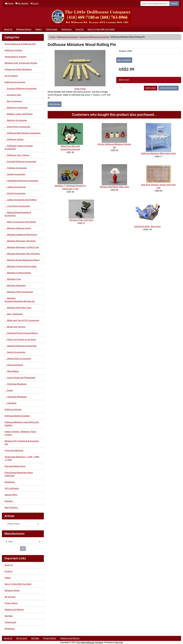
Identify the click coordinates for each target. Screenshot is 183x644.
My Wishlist (22, 3)
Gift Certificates (12, 488)
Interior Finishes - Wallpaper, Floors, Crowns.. (21, 433)
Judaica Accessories (15, 187)
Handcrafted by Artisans (16, 57)
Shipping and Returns (14, 610)
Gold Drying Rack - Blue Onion (147, 226)
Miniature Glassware (15, 286)
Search (174, 3)
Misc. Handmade (14, 314)
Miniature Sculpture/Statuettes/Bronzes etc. (20, 300)
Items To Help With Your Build (101, 29)
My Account (10, 597)
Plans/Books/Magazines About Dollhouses (19, 474)
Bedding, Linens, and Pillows (19, 114)
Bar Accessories (13, 101)
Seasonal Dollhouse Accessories (21, 346)
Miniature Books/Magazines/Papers (22, 260)
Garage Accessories (15, 174)
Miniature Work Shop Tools (18, 308)
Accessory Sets (13, 95)
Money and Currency (15, 327)
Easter (9, 390)
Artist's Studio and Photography (20, 378)
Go (23, 548)
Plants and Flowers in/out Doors (20, 339)
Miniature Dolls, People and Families (21, 63)
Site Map (9, 616)
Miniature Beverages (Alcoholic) (20, 241)
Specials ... (9, 501)
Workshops (66, 29)
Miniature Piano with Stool (81, 220)
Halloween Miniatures (16, 397)
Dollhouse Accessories (67, 37)
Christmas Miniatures (16, 384)
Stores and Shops (14, 365)
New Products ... (12, 507)
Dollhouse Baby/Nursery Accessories (23, 133)
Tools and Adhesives (14, 450)
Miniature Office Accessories (19, 292)
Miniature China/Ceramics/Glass (21, 266)
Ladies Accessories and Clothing (21, 200)
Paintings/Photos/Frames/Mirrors (21, 333)
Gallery (39, 29)
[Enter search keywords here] (155, 4)
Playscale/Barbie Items (15, 466)
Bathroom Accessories (16, 108)
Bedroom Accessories (16, 120)
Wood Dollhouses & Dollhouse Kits (20, 44)
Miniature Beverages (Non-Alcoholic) (22, 254)
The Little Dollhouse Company (90, 642)
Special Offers (11, 495)
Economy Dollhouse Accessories (94, 37)
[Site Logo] (91, 17)
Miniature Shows (24, 29)
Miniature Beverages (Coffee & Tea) (22, 247)
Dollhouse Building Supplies (17, 416)
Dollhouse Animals (13, 409)
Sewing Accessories (15, 352)
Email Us (80, 29)
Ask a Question (124, 60)
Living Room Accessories (17, 206)
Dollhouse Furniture (13, 50)
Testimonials (52, 29)
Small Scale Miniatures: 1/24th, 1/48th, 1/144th (22, 458)
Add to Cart (151, 88)
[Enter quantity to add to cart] (131, 88)
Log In (34, 3)
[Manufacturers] (23, 542)
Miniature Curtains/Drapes (18, 273)
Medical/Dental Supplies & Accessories (18, 214)
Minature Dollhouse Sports (18, 228)
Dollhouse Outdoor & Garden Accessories (19, 147)
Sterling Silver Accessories (18, 359)
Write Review (55, 104)
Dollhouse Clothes (14, 139)
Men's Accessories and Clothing (20, 222)
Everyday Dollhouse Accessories (20, 162)
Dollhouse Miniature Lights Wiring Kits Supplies (22, 424)
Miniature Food (13, 279)
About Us (8, 29)
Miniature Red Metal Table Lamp (114, 187)
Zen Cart (119, 642)
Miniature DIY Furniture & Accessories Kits (22, 443)
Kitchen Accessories (15, 193)
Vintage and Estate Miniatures (18, 69)
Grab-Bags (11, 403)
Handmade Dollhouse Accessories (21, 181)
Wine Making (12, 371)
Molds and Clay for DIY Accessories (22, 320)
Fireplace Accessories (16, 168)
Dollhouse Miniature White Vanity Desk (158, 153)
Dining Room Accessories (17, 127)
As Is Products (11, 76)
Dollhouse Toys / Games (17, 155)
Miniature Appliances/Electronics (21, 235)
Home (9, 3)
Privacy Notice (11, 603)
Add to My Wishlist (168, 88)
